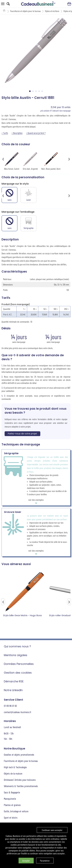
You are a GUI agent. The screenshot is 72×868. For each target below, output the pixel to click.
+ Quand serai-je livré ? (36, 133)
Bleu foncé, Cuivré (12, 161)
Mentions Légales (16, 655)
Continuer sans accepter (52, 830)
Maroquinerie (10, 799)
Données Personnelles (19, 664)
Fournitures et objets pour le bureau (25, 11)
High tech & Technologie (15, 767)
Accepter (26, 861)
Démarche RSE (14, 681)
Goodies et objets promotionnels (19, 755)
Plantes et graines (12, 805)
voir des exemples (36, 502)
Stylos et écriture (52, 11)
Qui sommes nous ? (17, 646)
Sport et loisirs (11, 817)
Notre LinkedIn (13, 690)
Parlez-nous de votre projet (22, 434)
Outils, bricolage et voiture (16, 811)
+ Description (17, 133)
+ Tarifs (5, 133)
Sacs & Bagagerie (12, 792)
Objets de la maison (13, 773)
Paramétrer (45, 861)
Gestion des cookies (18, 673)
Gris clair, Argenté (30, 161)
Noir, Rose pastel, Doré (51, 161)
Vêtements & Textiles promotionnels (21, 786)
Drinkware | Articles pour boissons (20, 780)
